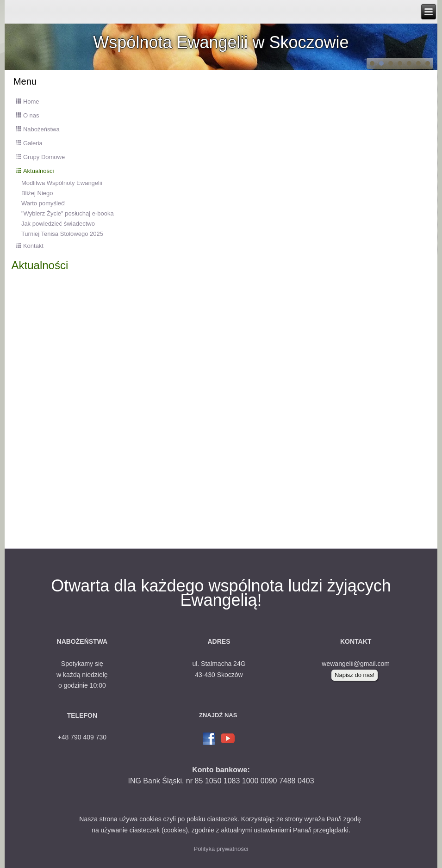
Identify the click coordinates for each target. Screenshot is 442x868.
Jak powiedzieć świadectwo (58, 224)
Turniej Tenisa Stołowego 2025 (62, 234)
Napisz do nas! (355, 675)
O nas (31, 115)
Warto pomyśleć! (44, 203)
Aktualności (38, 171)
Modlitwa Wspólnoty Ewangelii (62, 183)
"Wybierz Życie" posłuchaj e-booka (68, 213)
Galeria (33, 143)
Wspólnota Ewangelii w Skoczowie (221, 42)
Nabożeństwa (41, 129)
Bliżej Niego (37, 193)
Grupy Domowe (44, 157)
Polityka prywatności (221, 849)
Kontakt (33, 246)
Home (31, 102)
